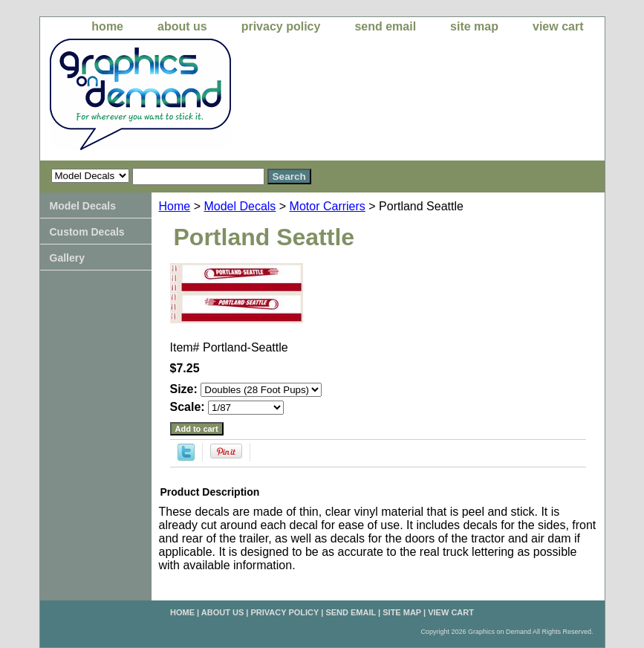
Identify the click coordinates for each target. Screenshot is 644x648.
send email (385, 26)
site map (474, 26)
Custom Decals (87, 232)
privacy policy (281, 26)
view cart (558, 26)
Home (175, 206)
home (107, 26)
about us (182, 26)
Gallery (67, 258)
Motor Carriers (328, 206)
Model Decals (240, 206)
